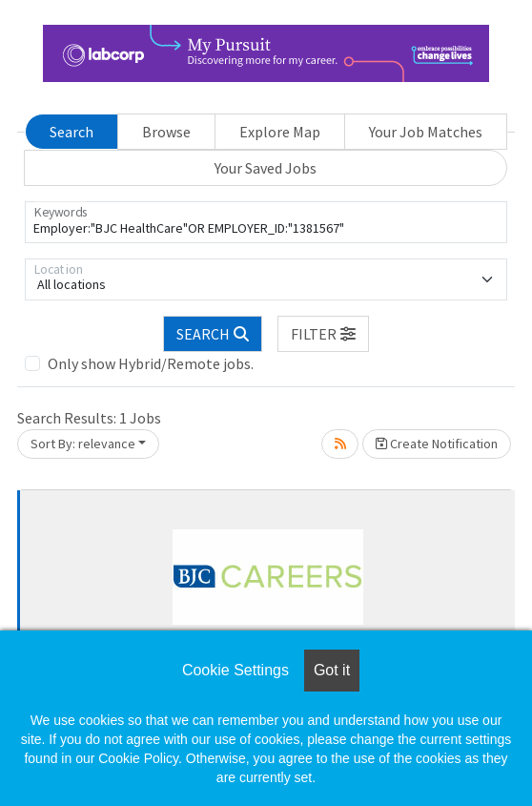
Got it (332, 670)
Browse (166, 132)
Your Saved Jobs (266, 168)
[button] (323, 334)
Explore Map (280, 132)
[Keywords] (266, 222)
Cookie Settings (235, 670)
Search (72, 132)
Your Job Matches (426, 132)
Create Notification (437, 444)
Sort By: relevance (83, 444)
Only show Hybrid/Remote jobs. (151, 363)
